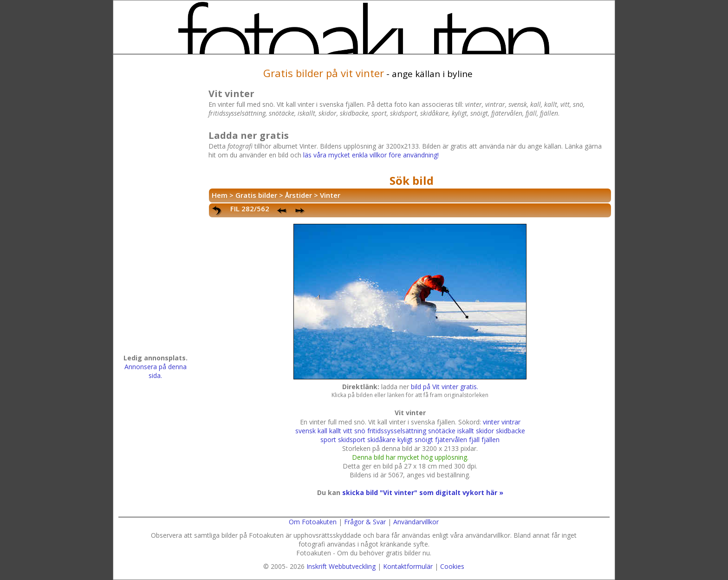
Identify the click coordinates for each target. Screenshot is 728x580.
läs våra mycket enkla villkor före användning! (371, 155)
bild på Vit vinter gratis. (445, 387)
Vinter (330, 195)
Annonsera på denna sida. (156, 371)
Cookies (452, 566)
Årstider (299, 195)
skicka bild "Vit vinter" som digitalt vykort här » (423, 492)
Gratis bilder (256, 195)
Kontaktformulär (408, 566)
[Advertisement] (156, 207)
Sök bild (412, 180)
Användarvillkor (416, 522)
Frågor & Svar (365, 522)
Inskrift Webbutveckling (341, 566)
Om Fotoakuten (313, 522)
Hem (220, 195)
